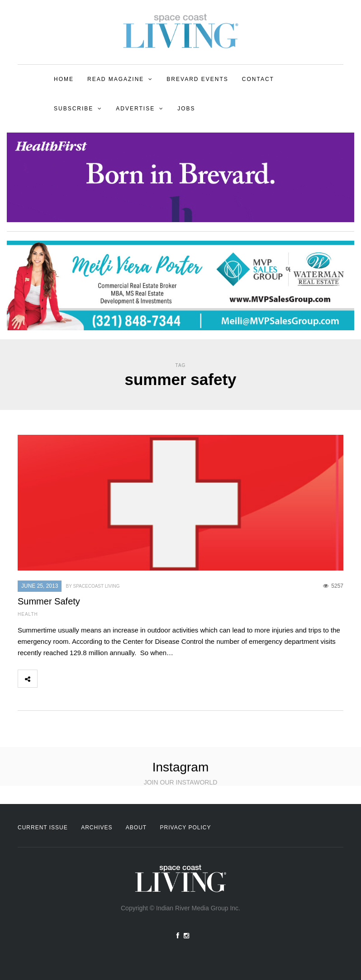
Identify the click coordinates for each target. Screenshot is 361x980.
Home (64, 79)
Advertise (135, 109)
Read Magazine (116, 79)
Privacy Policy (186, 828)
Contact (258, 79)
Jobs (186, 109)
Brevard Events (197, 79)
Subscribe (74, 109)
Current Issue (43, 828)
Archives (97, 828)
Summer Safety (49, 601)
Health (28, 614)
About (136, 828)
